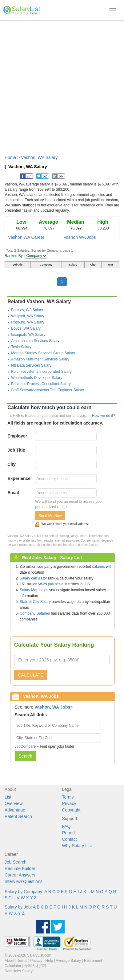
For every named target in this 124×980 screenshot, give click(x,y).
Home (10, 157)
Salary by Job (18, 907)
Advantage (15, 810)
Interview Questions (24, 881)
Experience (19, 478)
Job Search (16, 862)
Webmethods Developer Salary (37, 378)
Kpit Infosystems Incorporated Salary (41, 372)
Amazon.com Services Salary (35, 341)
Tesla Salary (21, 347)
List (8, 797)
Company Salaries (35, 613)
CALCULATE (31, 675)
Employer (17, 436)
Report (69, 833)
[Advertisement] (62, 85)
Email (13, 493)
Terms (68, 797)
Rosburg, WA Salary (28, 322)
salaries (98, 567)
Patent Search (18, 816)
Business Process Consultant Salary (41, 384)
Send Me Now (50, 516)
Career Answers (20, 875)
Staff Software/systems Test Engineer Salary (47, 390)
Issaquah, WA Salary (28, 335)
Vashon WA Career (26, 237)
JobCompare (25, 746)
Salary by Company (23, 892)
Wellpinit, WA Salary (28, 316)
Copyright (71, 810)
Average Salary (68, 961)
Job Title (16, 450)
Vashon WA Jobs (80, 237)
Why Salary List (77, 846)
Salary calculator (33, 578)
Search (26, 756)
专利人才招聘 (35, 966)
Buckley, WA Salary (27, 310)
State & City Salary (35, 602)
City (11, 464)
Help (49, 961)
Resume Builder (20, 868)
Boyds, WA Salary (26, 328)
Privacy (69, 803)
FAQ (66, 826)
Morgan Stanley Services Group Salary (43, 353)
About (9, 961)
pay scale (56, 584)
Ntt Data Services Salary (31, 365)
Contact (70, 839)
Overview (14, 803)
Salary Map (29, 590)
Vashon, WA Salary (39, 157)
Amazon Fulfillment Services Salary (40, 359)
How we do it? (104, 416)
